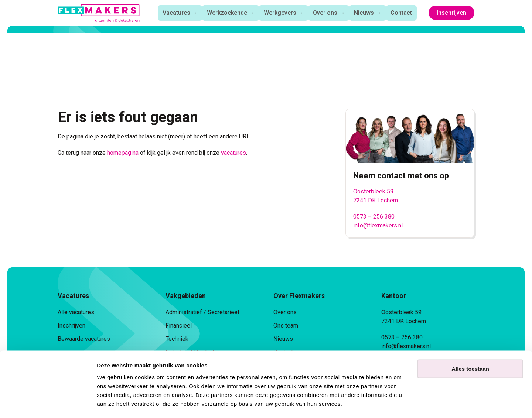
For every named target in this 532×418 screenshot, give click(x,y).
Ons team (286, 326)
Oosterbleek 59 (373, 191)
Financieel (179, 326)
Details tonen (114, 403)
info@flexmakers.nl (378, 225)
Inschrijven (451, 13)
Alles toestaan (470, 348)
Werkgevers (279, 13)
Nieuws (364, 13)
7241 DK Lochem (376, 200)
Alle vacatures (76, 312)
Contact (402, 13)
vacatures (233, 153)
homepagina (123, 153)
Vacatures (174, 13)
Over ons (325, 13)
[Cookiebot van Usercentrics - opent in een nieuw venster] (48, 404)
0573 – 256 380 (374, 217)
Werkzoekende (225, 13)
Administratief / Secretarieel (202, 312)
